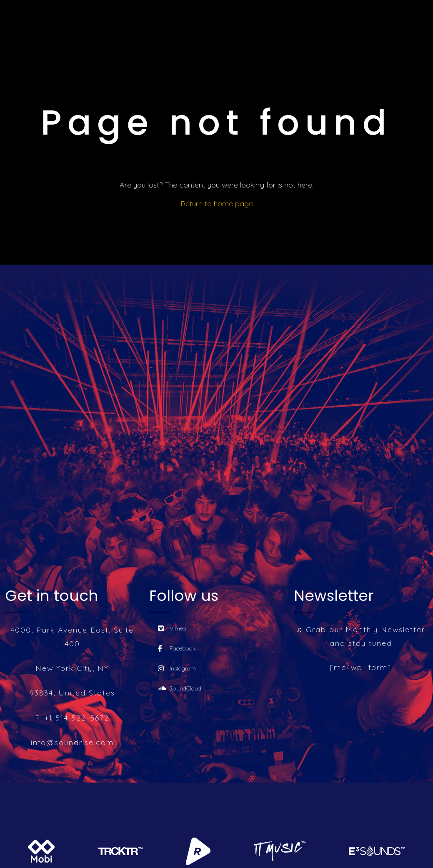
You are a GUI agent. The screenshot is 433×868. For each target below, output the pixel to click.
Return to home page (217, 204)
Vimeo (172, 628)
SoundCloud (180, 688)
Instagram (177, 668)
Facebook (177, 648)
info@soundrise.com (72, 742)
